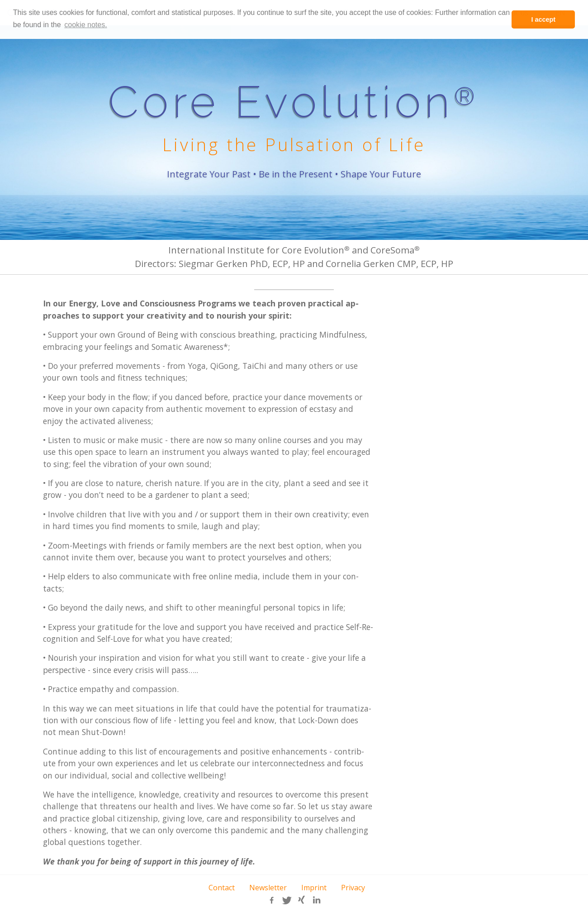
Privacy (353, 888)
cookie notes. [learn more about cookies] (85, 25)
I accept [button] (543, 19)
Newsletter (268, 888)
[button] (272, 900)
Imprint (314, 888)
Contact (222, 888)
